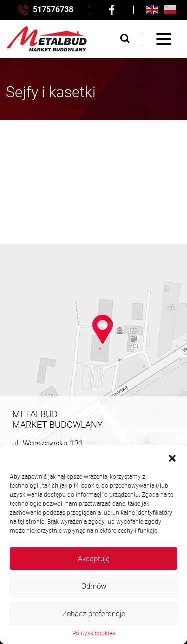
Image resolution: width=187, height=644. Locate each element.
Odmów (94, 586)
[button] (172, 457)
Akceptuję (94, 559)
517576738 (46, 10)
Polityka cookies (94, 633)
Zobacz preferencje (94, 614)
